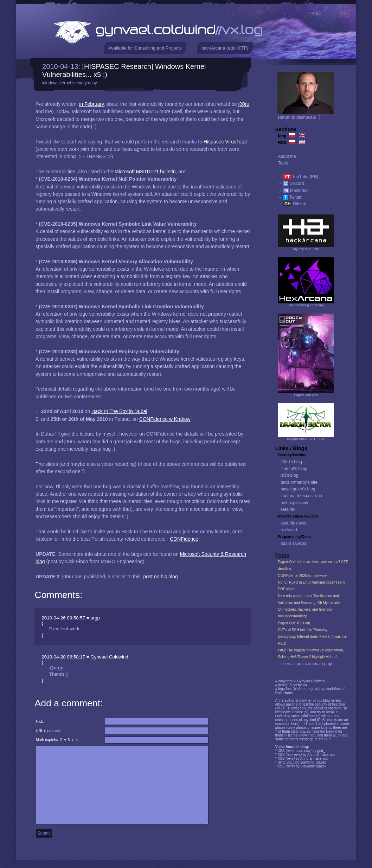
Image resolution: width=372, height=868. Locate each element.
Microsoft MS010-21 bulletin (145, 172)
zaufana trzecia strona (301, 496)
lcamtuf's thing (294, 469)
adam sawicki (293, 544)
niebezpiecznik (294, 503)
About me (287, 156)
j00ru (244, 104)
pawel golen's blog (298, 489)
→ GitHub (292, 204)
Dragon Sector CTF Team (306, 439)
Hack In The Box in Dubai (119, 411)
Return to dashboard (300, 117)
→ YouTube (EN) (298, 177)
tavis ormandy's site (299, 482)
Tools (283, 163)
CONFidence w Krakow (165, 419)
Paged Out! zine (306, 395)
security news (293, 523)
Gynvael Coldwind (109, 657)
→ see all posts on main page (306, 664)
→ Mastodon (293, 191)
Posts (282, 555)
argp (95, 618)
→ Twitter (290, 197)
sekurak (288, 509)
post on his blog (160, 577)
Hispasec (214, 142)
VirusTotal (236, 142)
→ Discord (291, 184)
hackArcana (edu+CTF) (225, 48)
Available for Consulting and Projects (145, 48)
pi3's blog (289, 475)
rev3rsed (289, 530)
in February (91, 104)
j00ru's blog (291, 462)
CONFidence (184, 539)
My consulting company (306, 305)
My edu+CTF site (306, 249)
